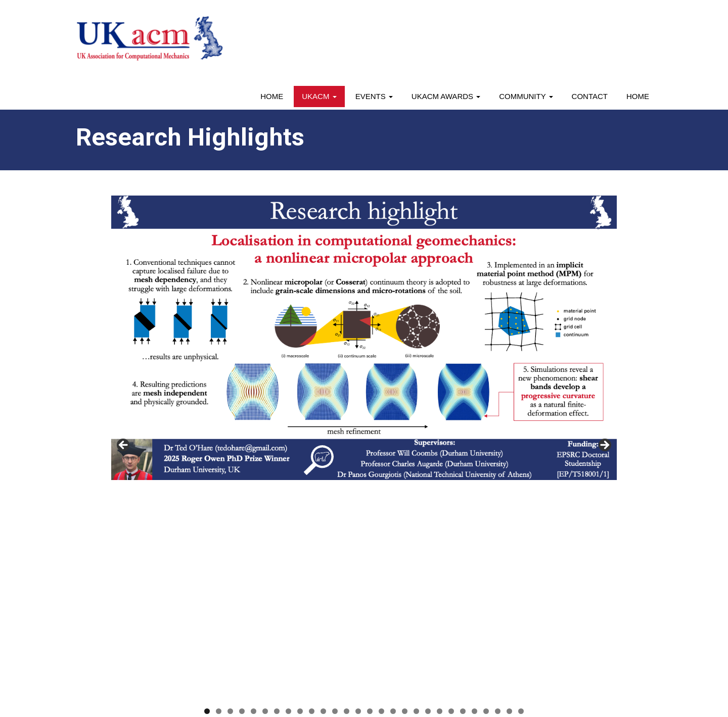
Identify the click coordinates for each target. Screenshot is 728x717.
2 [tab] (219, 490)
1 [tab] (207, 490)
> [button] (604, 336)
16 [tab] (381, 490)
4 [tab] (242, 490)
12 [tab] (335, 490)
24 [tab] (474, 490)
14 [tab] (358, 490)
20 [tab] (428, 490)
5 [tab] (254, 490)
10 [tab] (312, 490)
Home (272, 96)
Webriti (254, 689)
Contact (590, 96)
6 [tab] (265, 490)
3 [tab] (230, 490)
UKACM (319, 96)
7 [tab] (277, 490)
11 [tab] (323, 490)
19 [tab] (416, 490)
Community (526, 96)
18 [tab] (405, 490)
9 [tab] (300, 490)
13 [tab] (347, 490)
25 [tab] (486, 490)
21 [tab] (440, 490)
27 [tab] (509, 490)
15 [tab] (370, 490)
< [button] (124, 336)
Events (374, 96)
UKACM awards (446, 96)
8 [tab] (288, 490)
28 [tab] (521, 490)
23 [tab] (463, 490)
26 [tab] (498, 490)
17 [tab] (393, 490)
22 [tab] (451, 490)
